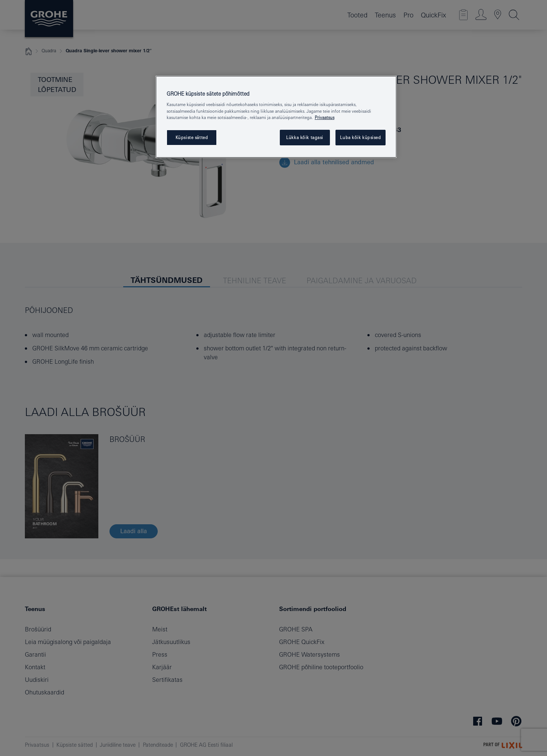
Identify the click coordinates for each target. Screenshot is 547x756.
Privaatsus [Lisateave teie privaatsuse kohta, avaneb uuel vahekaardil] (325, 117)
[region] (276, 117)
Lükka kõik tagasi (305, 137)
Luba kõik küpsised (360, 137)
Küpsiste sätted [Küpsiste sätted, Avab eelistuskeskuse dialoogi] (192, 137)
